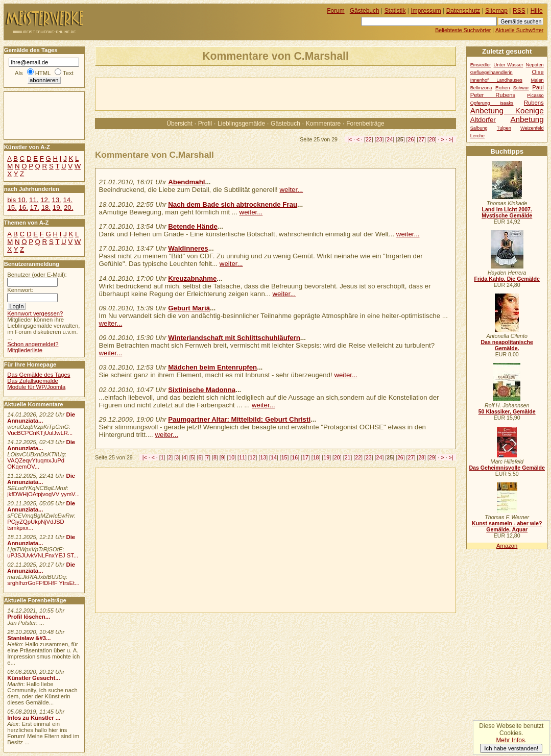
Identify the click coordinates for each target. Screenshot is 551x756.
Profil (205, 124)
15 (284, 457)
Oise (538, 72)
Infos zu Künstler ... (34, 718)
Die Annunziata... (41, 418)
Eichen (502, 88)
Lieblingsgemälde (241, 124)
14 (274, 457)
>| (451, 139)
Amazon (507, 546)
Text (68, 73)
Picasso (535, 95)
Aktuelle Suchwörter (519, 30)
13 (263, 457)
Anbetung (527, 119)
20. (68, 208)
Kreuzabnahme (192, 278)
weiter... (292, 190)
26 (411, 139)
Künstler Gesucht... (33, 678)
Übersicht (179, 124)
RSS (519, 11)
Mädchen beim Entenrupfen (212, 367)
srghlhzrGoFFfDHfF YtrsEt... (43, 583)
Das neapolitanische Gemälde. (507, 345)
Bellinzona (481, 88)
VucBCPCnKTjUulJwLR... (40, 433)
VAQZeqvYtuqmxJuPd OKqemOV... (36, 464)
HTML (43, 73)
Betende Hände (193, 226)
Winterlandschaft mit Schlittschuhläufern (234, 338)
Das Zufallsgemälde (33, 381)
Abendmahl (186, 182)
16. (23, 208)
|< (350, 139)
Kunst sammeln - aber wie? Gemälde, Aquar (507, 526)
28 (432, 139)
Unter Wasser (509, 65)
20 (337, 457)
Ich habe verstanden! (511, 748)
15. (12, 208)
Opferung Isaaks (492, 103)
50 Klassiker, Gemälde (507, 411)
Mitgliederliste (25, 350)
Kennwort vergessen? (35, 313)
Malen (537, 80)
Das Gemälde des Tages (39, 375)
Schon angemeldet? (33, 344)
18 (316, 457)
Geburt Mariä (189, 308)
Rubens (534, 103)
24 (390, 139)
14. (67, 200)
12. (45, 200)
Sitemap (496, 11)
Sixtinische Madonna (202, 390)
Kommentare (323, 124)
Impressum (426, 11)
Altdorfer (483, 120)
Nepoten (535, 65)
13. (56, 200)
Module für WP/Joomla (36, 387)
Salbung (479, 128)
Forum (336, 11)
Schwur (521, 88)
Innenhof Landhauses (496, 80)
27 (421, 139)
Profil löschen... (29, 617)
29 (432, 457)
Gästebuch (285, 124)
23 (379, 139)
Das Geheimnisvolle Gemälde (507, 468)
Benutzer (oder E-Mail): (37, 275)
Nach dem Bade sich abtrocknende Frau (233, 204)
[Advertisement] (215, 93)
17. (35, 208)
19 (326, 457)
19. (57, 208)
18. (46, 208)
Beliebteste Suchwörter (463, 30)
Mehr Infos (510, 740)
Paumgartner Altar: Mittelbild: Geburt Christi (239, 419)
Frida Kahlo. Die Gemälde (507, 279)
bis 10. (17, 200)
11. (34, 200)
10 (231, 457)
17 (305, 457)
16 (295, 457)
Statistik (395, 11)
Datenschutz (463, 11)
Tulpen (504, 128)
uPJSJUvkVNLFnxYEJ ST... (43, 555)
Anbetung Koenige (507, 111)
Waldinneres (188, 248)
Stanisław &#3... (29, 638)
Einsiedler (481, 65)
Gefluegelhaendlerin (492, 72)
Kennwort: (20, 290)
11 (242, 457)
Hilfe (537, 11)
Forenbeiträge (365, 124)
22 (369, 139)
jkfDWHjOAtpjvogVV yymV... (43, 494)
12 (253, 457)
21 (348, 457)
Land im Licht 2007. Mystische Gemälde (507, 212)
